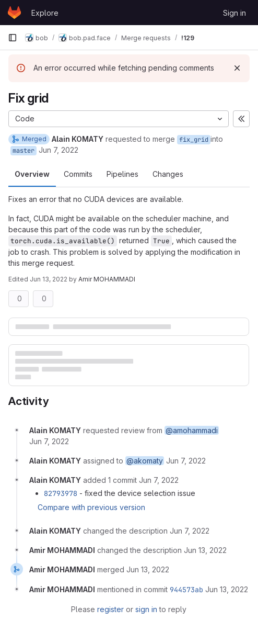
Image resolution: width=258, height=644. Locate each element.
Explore (45, 13)
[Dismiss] (237, 68)
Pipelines (122, 174)
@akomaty (145, 461)
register (110, 609)
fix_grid (194, 140)
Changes (168, 174)
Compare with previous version (91, 507)
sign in (146, 609)
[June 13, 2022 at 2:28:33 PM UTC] (148, 569)
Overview (32, 174)
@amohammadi (192, 430)
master (24, 151)
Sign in (234, 13)
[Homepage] (14, 13)
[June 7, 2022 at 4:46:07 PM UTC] (159, 480)
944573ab (186, 590)
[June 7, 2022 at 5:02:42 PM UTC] (190, 531)
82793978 (61, 493)
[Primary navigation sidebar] (13, 38)
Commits (78, 174)
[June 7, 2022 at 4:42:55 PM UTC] (49, 441)
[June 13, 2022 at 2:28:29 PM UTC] (205, 550)
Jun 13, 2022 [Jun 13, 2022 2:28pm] (49, 279)
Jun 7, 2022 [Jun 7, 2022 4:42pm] (58, 150)
